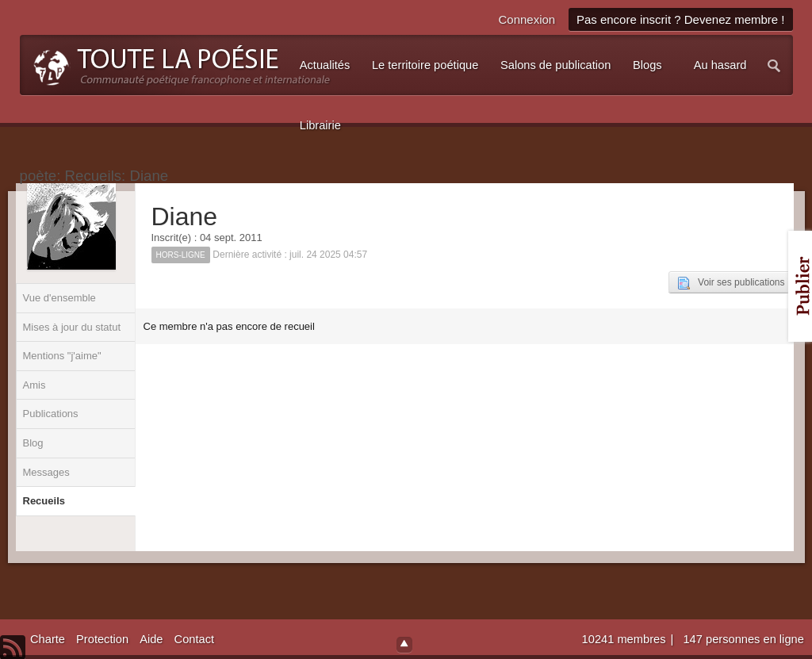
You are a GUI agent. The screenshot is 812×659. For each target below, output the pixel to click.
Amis (34, 385)
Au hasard (720, 65)
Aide (151, 639)
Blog (33, 443)
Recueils (44, 501)
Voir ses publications (731, 283)
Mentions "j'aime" (62, 356)
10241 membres (626, 639)
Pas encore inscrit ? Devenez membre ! (681, 19)
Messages (46, 472)
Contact (195, 639)
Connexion (527, 19)
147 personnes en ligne (743, 639)
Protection (102, 639)
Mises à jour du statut (72, 327)
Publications (51, 414)
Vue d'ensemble (59, 298)
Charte (48, 639)
